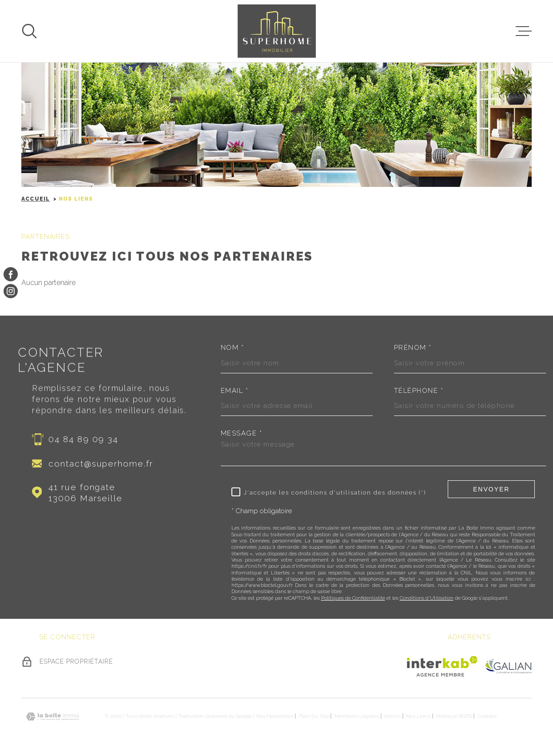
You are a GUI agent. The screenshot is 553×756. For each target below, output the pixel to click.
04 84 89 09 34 (83, 439)
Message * (242, 433)
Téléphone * (419, 391)
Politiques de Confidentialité (353, 598)
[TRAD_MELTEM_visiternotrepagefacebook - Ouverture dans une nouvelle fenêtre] (11, 274)
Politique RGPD (454, 716)
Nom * (233, 348)
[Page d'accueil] (277, 31)
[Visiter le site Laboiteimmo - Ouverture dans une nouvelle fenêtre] (52, 717)
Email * (235, 391)
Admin (392, 716)
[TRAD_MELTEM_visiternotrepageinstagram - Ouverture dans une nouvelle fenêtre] (11, 291)
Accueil (36, 199)
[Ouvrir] (29, 31)
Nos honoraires (275, 716)
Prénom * (413, 348)
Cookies (487, 716)
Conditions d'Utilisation (427, 598)
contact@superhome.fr (101, 463)
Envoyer (491, 489)
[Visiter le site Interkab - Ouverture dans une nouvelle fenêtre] (442, 666)
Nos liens (418, 716)
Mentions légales (357, 716)
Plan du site (314, 716)
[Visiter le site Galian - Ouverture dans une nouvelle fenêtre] (508, 666)
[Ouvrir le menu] (524, 31)
